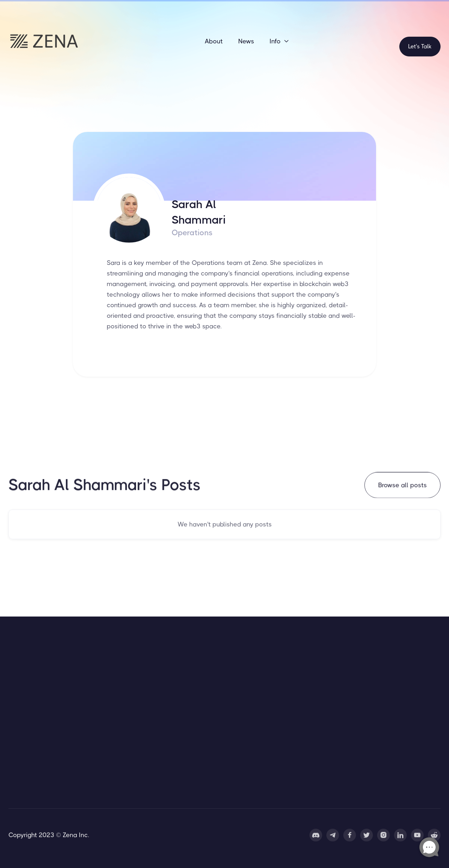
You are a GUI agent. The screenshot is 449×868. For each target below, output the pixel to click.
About (214, 41)
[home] (44, 41)
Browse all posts (402, 486)
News (246, 41)
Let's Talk (420, 46)
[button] (279, 41)
